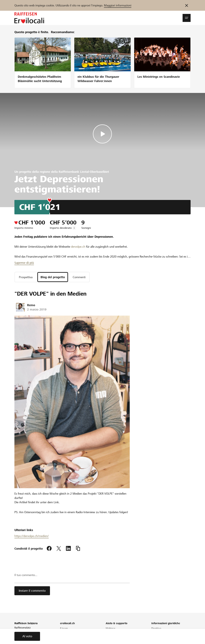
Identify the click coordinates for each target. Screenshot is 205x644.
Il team (64, 628)
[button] (187, 18)
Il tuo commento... (26, 575)
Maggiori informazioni (118, 5)
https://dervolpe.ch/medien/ (32, 536)
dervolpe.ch (78, 247)
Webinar (111, 628)
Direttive (156, 628)
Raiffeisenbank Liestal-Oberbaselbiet (84, 172)
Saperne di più (24, 263)
